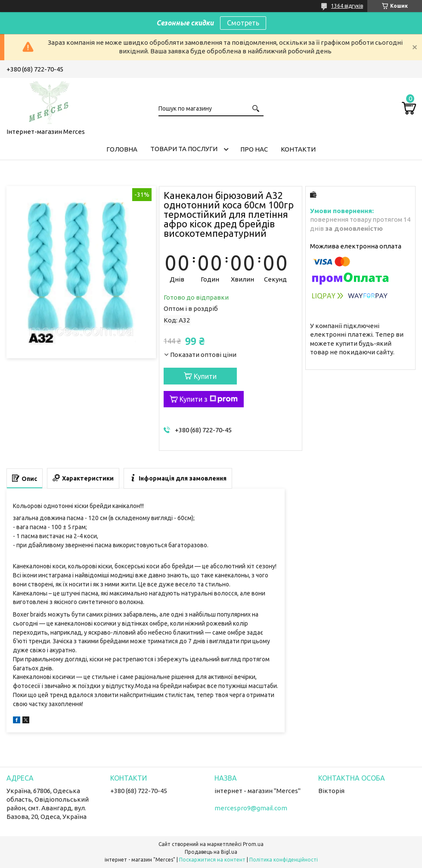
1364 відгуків (347, 6)
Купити (205, 376)
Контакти (298, 149)
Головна (122, 149)
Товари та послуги (184, 149)
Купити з (209, 399)
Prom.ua (253, 844)
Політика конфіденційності (284, 860)
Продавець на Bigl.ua (211, 852)
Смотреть (243, 23)
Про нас (254, 149)
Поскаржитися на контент (212, 860)
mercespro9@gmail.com (251, 808)
